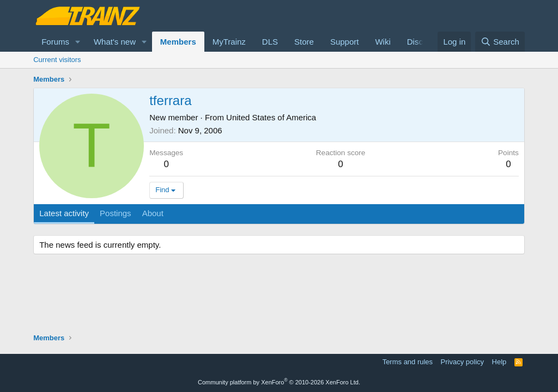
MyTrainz (229, 42)
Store (304, 42)
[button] (78, 42)
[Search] (500, 42)
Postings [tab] (116, 213)
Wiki (383, 42)
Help (499, 362)
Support (345, 42)
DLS (270, 42)
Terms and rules (408, 362)
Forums (55, 42)
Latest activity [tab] (64, 213)
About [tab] (153, 213)
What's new (115, 42)
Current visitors (57, 60)
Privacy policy (462, 362)
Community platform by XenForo (279, 382)
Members (178, 42)
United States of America (271, 117)
